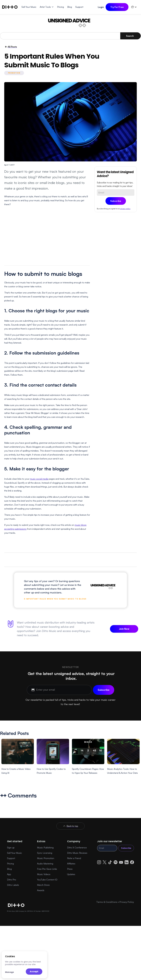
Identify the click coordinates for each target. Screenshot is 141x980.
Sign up (11, 848)
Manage (10, 972)
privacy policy (125, 209)
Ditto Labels (13, 885)
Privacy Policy (127, 902)
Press (70, 869)
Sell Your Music (15, 853)
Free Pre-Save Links (47, 869)
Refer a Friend (74, 858)
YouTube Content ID (47, 880)
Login (101, 7)
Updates (71, 874)
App (9, 874)
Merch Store (43, 885)
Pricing (10, 864)
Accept (34, 971)
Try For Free (117, 7)
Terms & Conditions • (108, 902)
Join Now (124, 629)
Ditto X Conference (77, 848)
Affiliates (71, 864)
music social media (39, 479)
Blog (9, 869)
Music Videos (44, 874)
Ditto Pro (12, 880)
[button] (47, 7)
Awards (41, 890)
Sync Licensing (45, 853)
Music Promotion (46, 858)
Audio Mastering (45, 864)
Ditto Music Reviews (77, 853)
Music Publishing (45, 848)
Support (11, 858)
